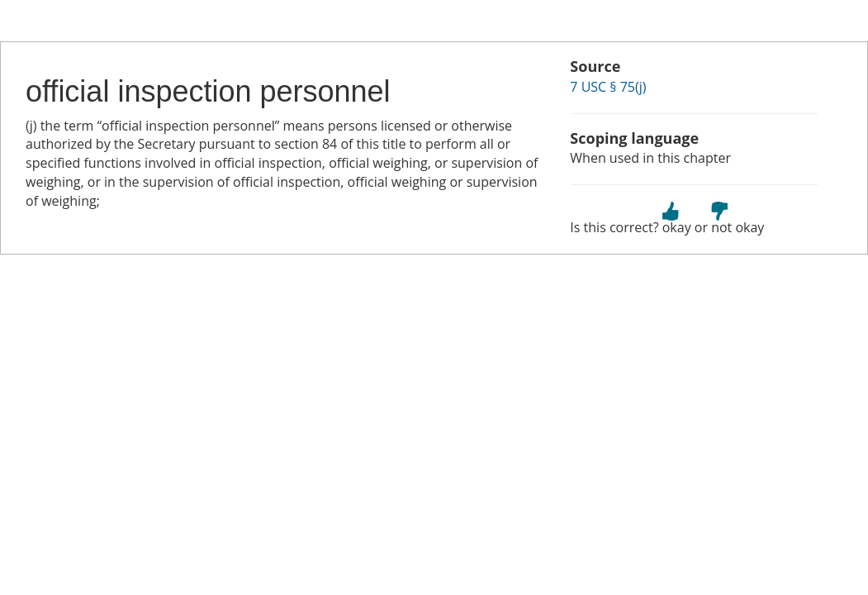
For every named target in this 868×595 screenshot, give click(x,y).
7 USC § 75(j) (608, 87)
